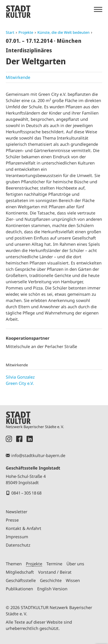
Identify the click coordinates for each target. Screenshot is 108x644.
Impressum (17, 537)
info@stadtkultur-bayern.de (38, 455)
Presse (12, 520)
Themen (14, 564)
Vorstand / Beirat (55, 572)
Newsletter (16, 512)
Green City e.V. (20, 383)
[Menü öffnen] (98, 9)
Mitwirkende (18, 77)
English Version (52, 589)
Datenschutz (18, 545)
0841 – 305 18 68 (26, 493)
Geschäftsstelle (21, 580)
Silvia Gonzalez (20, 377)
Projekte (26, 32)
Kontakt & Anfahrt (24, 528)
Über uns (75, 564)
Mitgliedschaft (20, 572)
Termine (54, 564)
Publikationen (19, 589)
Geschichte (51, 580)
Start (10, 32)
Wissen (73, 580)
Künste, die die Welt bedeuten (63, 32)
